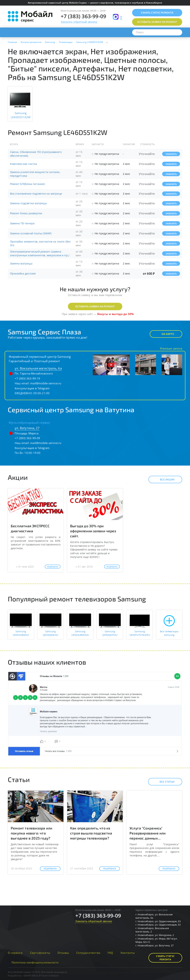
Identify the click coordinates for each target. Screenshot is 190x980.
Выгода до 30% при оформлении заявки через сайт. (93, 531)
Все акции (164, 479)
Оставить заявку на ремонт (95, 306)
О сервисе (15, 953)
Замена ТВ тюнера (22, 223)
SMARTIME (30, 976)
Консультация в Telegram (32, 388)
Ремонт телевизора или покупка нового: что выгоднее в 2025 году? (31, 833)
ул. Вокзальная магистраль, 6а (38, 368)
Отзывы (63, 953)
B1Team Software (49, 976)
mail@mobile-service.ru (46, 383)
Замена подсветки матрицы (28, 203)
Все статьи (164, 782)
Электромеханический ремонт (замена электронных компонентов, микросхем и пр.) (40, 253)
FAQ (110, 953)
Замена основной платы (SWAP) (31, 233)
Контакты (128, 953)
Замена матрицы (21, 263)
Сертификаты (40, 953)
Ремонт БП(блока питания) (27, 184)
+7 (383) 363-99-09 (83, 16)
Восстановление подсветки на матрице (36, 194)
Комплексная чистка (24, 164)
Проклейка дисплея (23, 273)
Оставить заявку (157, 22)
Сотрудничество (88, 953)
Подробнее (53, 567)
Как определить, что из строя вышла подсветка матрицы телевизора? (91, 833)
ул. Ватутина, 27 (27, 428)
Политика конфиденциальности (35, 962)
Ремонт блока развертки (26, 213)
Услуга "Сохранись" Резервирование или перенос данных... (148, 833)
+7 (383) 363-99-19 (27, 378)
